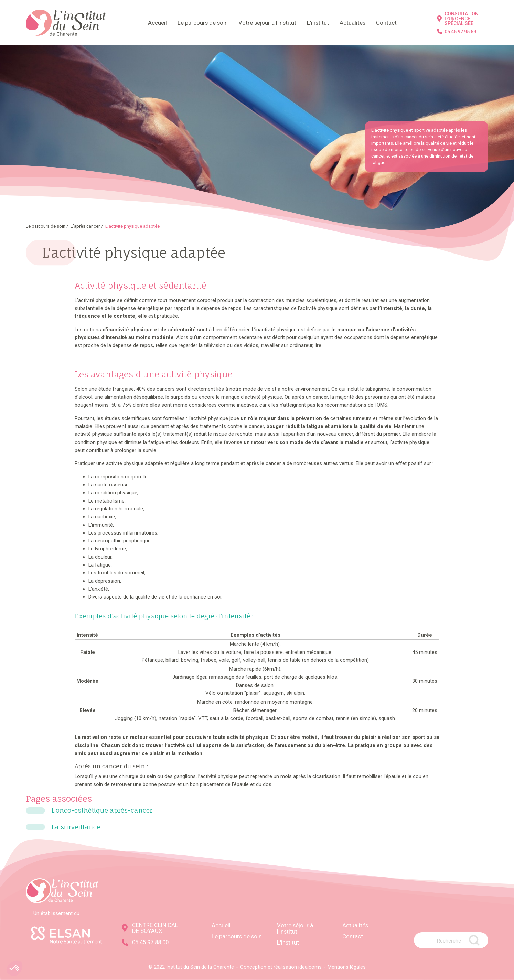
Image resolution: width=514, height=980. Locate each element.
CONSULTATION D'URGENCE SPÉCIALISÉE (458, 19)
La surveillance (76, 827)
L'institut (318, 23)
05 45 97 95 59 (457, 32)
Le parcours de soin (203, 23)
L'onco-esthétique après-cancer (102, 811)
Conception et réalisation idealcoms (281, 967)
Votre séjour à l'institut (267, 23)
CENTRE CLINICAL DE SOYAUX (150, 928)
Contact (386, 23)
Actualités (352, 23)
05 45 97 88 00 (145, 942)
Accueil (157, 23)
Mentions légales (347, 967)
